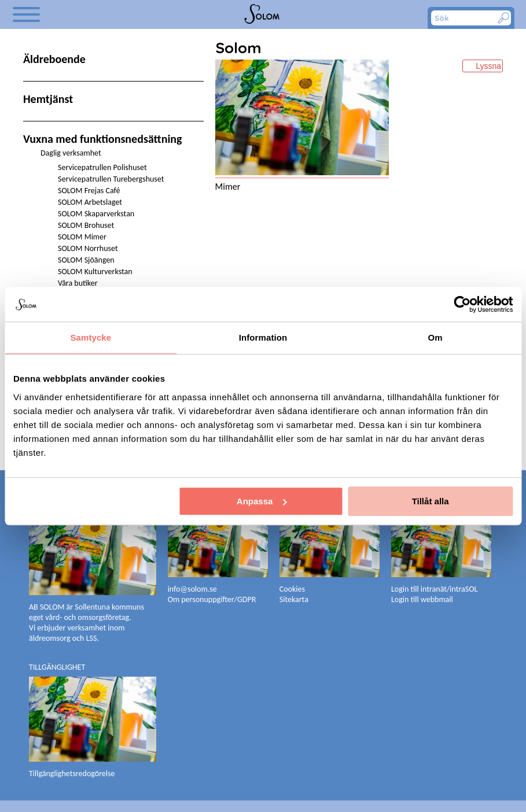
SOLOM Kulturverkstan (95, 272)
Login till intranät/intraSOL (434, 589)
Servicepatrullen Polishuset (102, 167)
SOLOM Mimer (82, 237)
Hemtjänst (48, 99)
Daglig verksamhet (71, 153)
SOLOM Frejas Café (89, 191)
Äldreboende (54, 59)
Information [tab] (263, 337)
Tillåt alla (431, 501)
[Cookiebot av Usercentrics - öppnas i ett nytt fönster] (462, 304)
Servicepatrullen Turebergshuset (111, 179)
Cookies (292, 589)
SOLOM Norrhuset (88, 248)
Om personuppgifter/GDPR (212, 599)
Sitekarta (294, 599)
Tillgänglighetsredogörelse (72, 774)
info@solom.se (193, 589)
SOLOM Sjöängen (86, 260)
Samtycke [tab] (91, 337)
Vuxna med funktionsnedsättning (103, 139)
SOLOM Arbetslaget (90, 202)
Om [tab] (435, 337)
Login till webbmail (422, 599)
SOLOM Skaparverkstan (96, 214)
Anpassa (262, 501)
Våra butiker (78, 283)
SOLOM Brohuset (86, 225)
